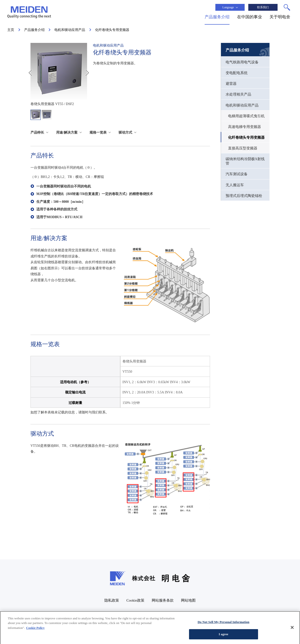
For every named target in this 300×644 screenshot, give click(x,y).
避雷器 (231, 84)
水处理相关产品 (238, 94)
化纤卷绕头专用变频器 (246, 137)
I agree (224, 637)
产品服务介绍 (237, 50)
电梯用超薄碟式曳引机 (246, 116)
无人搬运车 (235, 185)
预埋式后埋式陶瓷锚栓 (244, 196)
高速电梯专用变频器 (245, 127)
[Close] (292, 630)
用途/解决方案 (67, 132)
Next (87, 73)
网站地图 (188, 600)
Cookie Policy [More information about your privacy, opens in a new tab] (35, 630)
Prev (30, 73)
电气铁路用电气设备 (242, 62)
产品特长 (37, 132)
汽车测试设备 (237, 174)
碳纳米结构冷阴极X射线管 (245, 161)
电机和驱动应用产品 (242, 105)
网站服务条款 (163, 600)
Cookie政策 (135, 600)
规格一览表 (98, 132)
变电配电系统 (237, 73)
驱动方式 (125, 132)
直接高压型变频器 (243, 148)
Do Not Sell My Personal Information (223, 624)
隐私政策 (112, 600)
